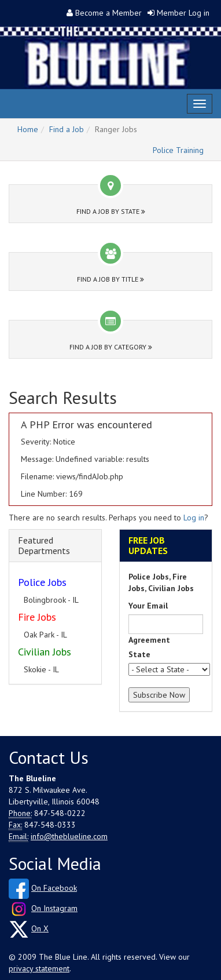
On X (40, 928)
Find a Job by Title (110, 279)
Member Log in (183, 13)
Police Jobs (42, 582)
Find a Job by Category (111, 347)
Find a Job (67, 129)
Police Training (178, 150)
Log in (194, 518)
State (139, 654)
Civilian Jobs (45, 652)
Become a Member (108, 13)
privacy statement (39, 968)
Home (28, 129)
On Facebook (54, 888)
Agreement (149, 640)
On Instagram (54, 908)
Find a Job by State (111, 211)
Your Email (148, 606)
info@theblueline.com (69, 836)
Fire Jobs (37, 617)
